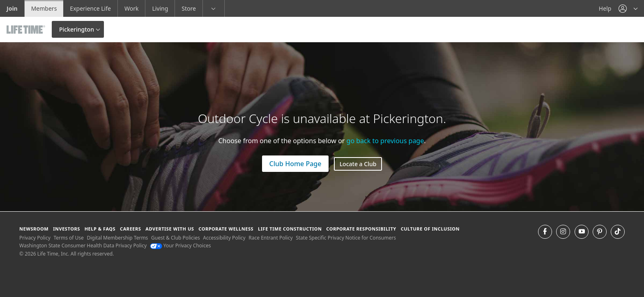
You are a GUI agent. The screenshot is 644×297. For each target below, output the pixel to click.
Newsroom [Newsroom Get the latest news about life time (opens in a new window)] (34, 229)
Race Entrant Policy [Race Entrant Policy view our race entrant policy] (270, 238)
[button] (628, 8)
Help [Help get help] (605, 8)
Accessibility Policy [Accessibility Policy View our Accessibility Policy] (224, 238)
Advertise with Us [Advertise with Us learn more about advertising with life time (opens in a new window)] (170, 229)
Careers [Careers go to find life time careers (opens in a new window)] (130, 229)
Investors (67, 229)
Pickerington (77, 29)
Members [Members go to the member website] (44, 8)
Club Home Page (296, 164)
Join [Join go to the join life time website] (12, 8)
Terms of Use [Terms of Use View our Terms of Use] (68, 238)
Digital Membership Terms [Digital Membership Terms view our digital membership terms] (117, 238)
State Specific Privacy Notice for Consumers (346, 238)
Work (131, 8)
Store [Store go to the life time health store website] (189, 8)
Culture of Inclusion (430, 229)
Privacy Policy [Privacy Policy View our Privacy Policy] (35, 238)
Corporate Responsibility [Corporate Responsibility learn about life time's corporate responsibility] (361, 229)
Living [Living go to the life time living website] (160, 8)
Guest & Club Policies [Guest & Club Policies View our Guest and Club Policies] (176, 238)
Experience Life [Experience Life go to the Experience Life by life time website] (90, 8)
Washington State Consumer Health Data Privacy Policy (83, 246)
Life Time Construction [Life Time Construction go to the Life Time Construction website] (290, 229)
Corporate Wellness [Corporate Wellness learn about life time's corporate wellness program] (226, 229)
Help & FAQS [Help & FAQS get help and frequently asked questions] (100, 229)
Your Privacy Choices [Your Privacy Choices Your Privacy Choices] (181, 246)
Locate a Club (358, 164)
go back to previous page (385, 141)
